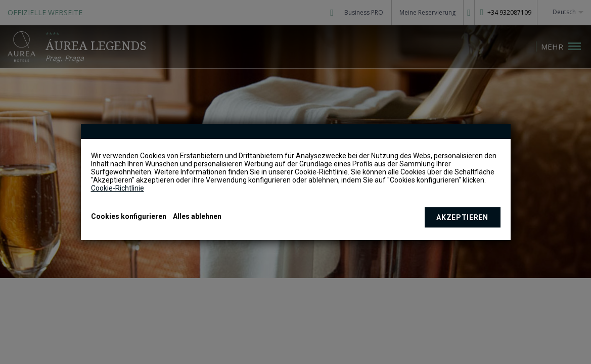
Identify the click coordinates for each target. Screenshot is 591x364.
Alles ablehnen (197, 216)
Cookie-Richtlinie (118, 188)
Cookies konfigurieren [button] (129, 216)
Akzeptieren (462, 217)
